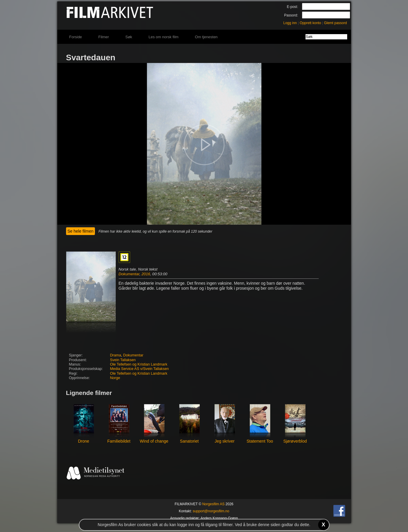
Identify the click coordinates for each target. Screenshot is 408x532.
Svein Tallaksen (123, 360)
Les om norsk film (164, 37)
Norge (115, 378)
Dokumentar (129, 274)
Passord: (291, 15)
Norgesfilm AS (213, 504)
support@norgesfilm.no (211, 511)
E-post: (292, 7)
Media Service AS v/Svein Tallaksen (140, 369)
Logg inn (290, 23)
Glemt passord (335, 23)
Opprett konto (310, 23)
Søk (129, 37)
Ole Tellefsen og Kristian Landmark (139, 364)
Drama (116, 355)
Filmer (104, 37)
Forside (76, 37)
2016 (146, 274)
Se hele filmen (81, 231)
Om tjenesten (206, 37)
